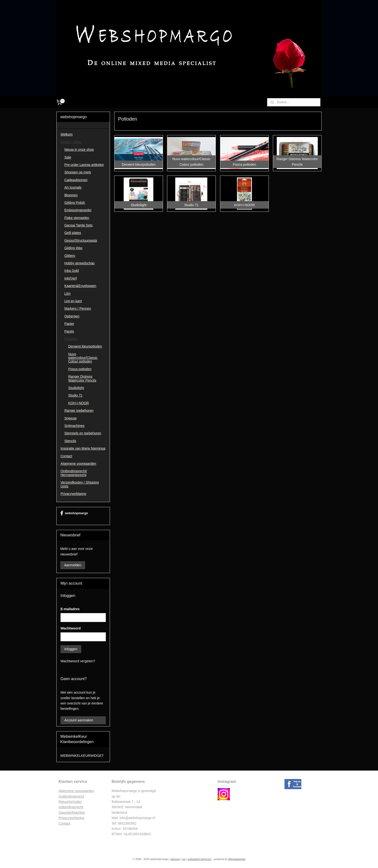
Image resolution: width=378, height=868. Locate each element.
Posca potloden (80, 369)
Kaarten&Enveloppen (80, 286)
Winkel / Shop (71, 142)
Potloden (71, 339)
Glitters (70, 256)
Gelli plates (73, 233)
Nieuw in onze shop (79, 150)
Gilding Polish (75, 203)
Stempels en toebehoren (83, 433)
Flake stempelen (77, 218)
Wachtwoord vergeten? (78, 661)
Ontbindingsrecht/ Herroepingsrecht (74, 473)
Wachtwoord (71, 628)
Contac (64, 823)
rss (184, 859)
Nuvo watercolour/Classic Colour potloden (83, 358)
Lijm (67, 294)
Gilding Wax (73, 248)
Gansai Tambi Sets (78, 225)
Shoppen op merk (78, 172)
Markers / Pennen (78, 308)
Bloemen (71, 195)
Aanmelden (73, 565)
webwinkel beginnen (199, 859)
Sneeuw (71, 418)
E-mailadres (70, 609)
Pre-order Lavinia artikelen (84, 165)
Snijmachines (74, 426)
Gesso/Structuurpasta (81, 240)
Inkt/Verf (71, 278)
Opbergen (72, 316)
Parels (69, 331)
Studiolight (76, 388)
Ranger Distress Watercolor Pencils (82, 378)
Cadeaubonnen (76, 180)
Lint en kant (73, 301)
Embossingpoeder (78, 210)
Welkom (67, 134)
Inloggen (71, 649)
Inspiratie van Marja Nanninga (83, 448)
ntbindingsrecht (73, 796)
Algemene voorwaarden (78, 464)
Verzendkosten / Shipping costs (80, 484)
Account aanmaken (79, 720)
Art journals (73, 187)
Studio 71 (75, 395)
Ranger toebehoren (79, 410)
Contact (66, 456)
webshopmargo (74, 513)
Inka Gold (72, 271)
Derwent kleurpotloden (85, 346)
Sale (68, 157)
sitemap (175, 859)
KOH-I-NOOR (79, 403)
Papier (69, 324)
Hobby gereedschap (79, 263)
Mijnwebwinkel (237, 859)
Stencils (70, 441)
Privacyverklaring (73, 494)
